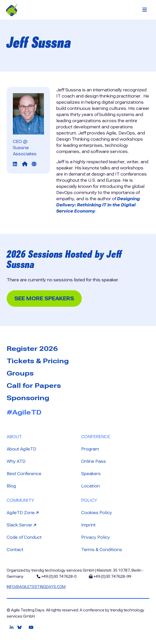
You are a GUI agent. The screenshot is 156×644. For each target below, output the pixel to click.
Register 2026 (32, 349)
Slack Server (22, 525)
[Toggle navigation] (145, 10)
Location (90, 486)
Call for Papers (34, 386)
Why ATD (16, 461)
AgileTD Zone (23, 512)
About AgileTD (21, 449)
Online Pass (94, 461)
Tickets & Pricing (38, 361)
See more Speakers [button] (44, 299)
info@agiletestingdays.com (36, 587)
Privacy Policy (96, 537)
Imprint (88, 525)
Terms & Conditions (102, 550)
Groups (20, 373)
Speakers (91, 474)
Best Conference (24, 474)
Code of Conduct (24, 537)
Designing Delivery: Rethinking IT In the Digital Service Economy (98, 205)
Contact (15, 550)
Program (90, 449)
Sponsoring (28, 398)
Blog (11, 486)
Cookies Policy (97, 513)
